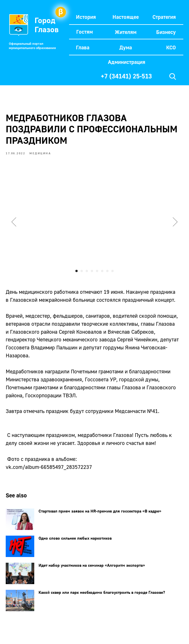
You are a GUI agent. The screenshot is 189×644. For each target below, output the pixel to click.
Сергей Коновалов (80, 332)
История (86, 17)
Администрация (127, 62)
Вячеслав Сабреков (131, 332)
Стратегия (164, 17)
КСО (171, 47)
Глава (83, 47)
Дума (126, 47)
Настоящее (126, 17)
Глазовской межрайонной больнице (53, 300)
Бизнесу (166, 32)
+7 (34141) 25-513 (126, 76)
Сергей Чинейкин (137, 339)
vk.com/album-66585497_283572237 (49, 467)
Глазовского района (34, 332)
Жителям (126, 32)
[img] (173, 76)
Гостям (85, 32)
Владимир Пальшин (54, 347)
